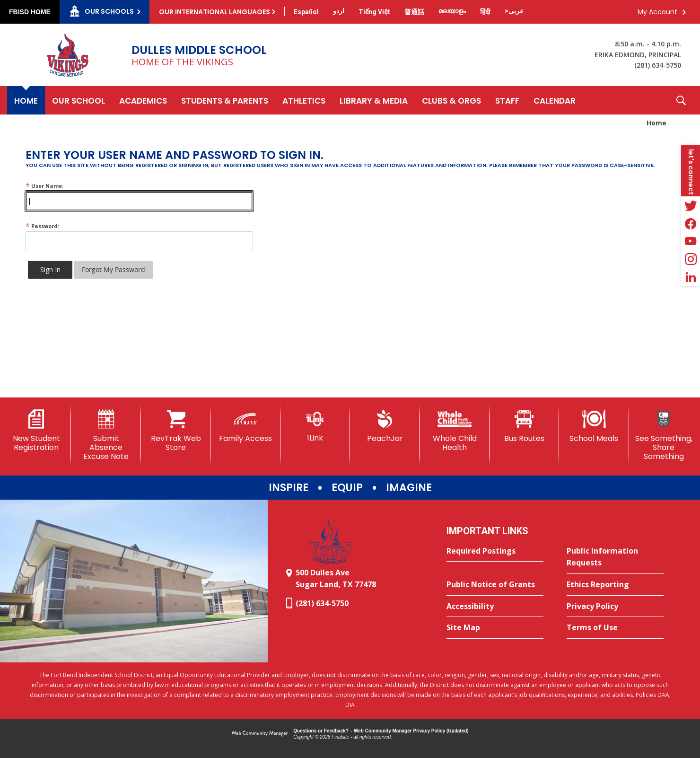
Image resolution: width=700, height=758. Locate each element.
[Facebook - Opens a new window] (691, 223)
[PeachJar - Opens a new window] (385, 426)
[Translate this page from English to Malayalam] (452, 11)
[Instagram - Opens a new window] (691, 259)
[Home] (26, 100)
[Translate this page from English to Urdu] (339, 11)
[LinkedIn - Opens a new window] (691, 277)
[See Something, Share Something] (664, 436)
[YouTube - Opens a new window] (691, 241)
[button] (681, 100)
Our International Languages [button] (214, 12)
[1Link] (315, 426)
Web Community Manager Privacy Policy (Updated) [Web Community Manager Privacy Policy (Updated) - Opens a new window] (411, 731)
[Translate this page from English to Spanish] (306, 12)
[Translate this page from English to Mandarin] (414, 12)
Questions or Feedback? (321, 731)
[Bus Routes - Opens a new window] (524, 426)
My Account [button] (657, 12)
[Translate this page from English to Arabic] (514, 11)
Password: (42, 226)
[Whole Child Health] (454, 431)
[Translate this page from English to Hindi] (485, 12)
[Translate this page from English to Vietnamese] (374, 12)
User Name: (44, 186)
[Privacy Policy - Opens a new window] (615, 607)
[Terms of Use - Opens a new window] (615, 628)
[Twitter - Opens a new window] (691, 205)
